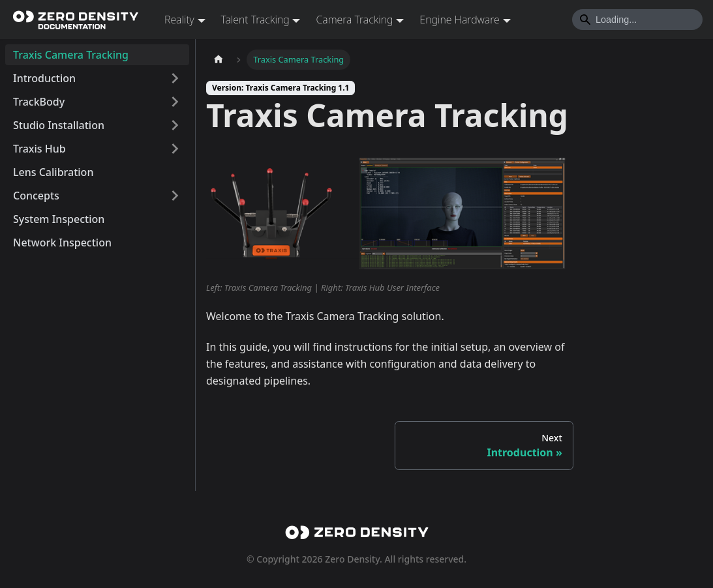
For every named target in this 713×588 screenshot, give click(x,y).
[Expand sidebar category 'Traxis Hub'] (175, 149)
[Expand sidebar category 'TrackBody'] (175, 102)
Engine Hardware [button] (459, 20)
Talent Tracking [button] (255, 20)
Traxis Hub (39, 149)
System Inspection (59, 219)
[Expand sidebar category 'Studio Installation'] (175, 125)
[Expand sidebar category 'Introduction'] (175, 78)
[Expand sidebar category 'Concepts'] (175, 196)
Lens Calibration (53, 172)
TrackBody (39, 102)
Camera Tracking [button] (354, 20)
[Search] (637, 20)
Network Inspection (62, 243)
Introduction (44, 78)
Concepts (36, 196)
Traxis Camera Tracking (71, 55)
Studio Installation (59, 125)
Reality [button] (179, 20)
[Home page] (219, 60)
